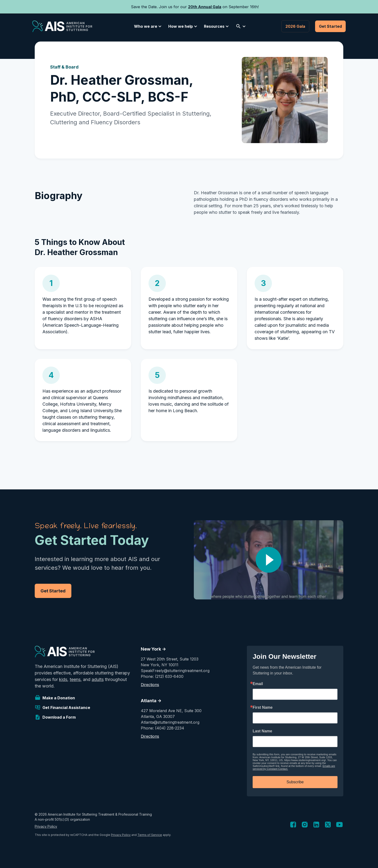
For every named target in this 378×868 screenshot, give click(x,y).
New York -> (153, 649)
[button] (147, 26)
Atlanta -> (151, 701)
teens (75, 679)
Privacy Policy (46, 826)
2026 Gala (295, 26)
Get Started (330, 26)
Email (258, 684)
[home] (62, 26)
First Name (263, 708)
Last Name (262, 731)
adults (98, 679)
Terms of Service (150, 835)
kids (63, 679)
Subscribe (295, 782)
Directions (150, 685)
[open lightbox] (269, 560)
